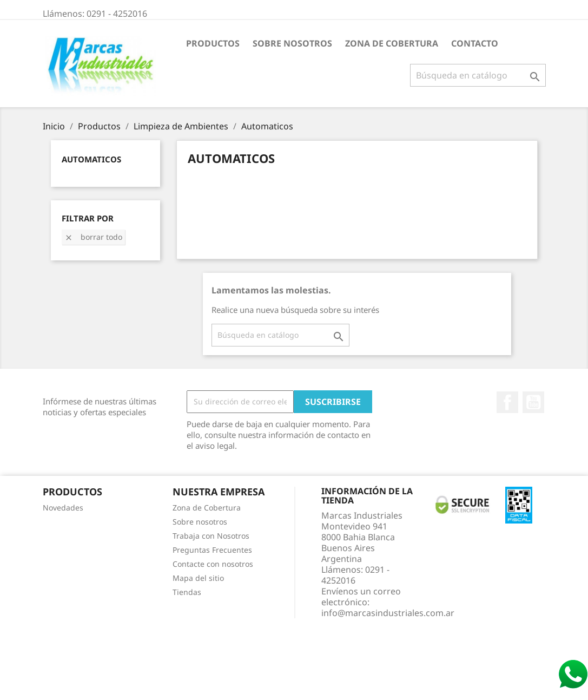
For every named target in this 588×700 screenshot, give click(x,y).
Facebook (507, 402)
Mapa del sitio (198, 578)
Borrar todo (93, 237)
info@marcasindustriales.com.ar (388, 613)
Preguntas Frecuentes (212, 550)
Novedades (63, 508)
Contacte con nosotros (213, 564)
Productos (213, 43)
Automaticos (91, 159)
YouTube (533, 402)
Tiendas (187, 592)
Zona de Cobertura (392, 43)
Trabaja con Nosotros (211, 536)
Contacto (475, 43)
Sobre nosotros (292, 43)
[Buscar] (478, 75)
